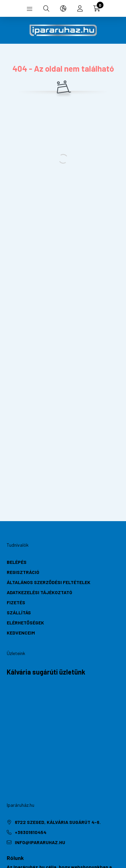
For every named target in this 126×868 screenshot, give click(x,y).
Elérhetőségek (25, 623)
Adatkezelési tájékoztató (39, 592)
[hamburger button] (30, 8)
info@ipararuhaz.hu (40, 842)
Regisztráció (23, 572)
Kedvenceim (21, 633)
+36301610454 (31, 832)
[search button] (46, 8)
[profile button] (80, 8)
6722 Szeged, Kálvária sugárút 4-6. (58, 822)
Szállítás (19, 612)
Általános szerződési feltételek (49, 582)
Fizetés (16, 602)
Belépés (17, 562)
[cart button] (97, 8)
